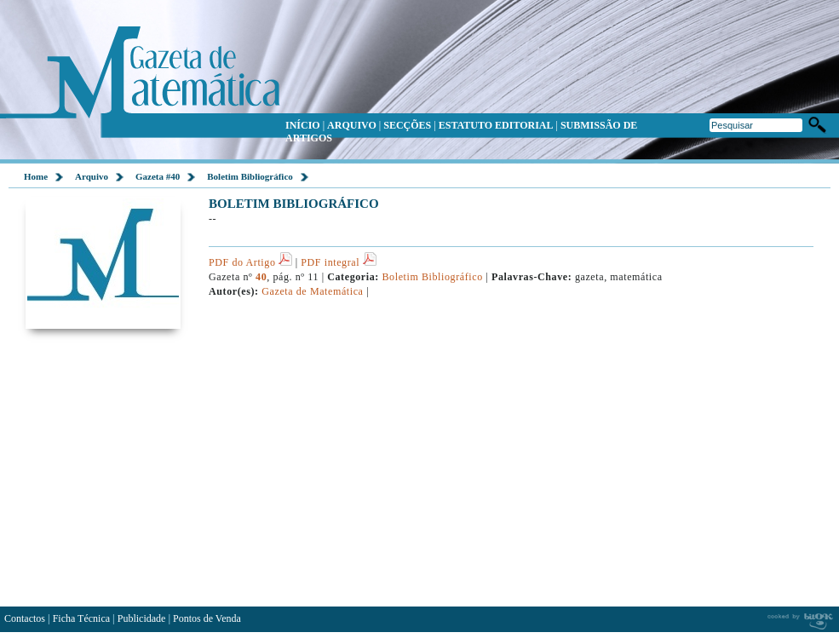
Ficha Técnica (81, 618)
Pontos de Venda (207, 618)
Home (36, 176)
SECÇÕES (407, 125)
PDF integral (338, 262)
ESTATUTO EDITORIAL (496, 125)
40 (261, 277)
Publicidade (142, 618)
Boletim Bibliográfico (250, 176)
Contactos (25, 618)
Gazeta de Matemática (312, 291)
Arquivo (92, 176)
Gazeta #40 (158, 176)
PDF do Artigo (250, 262)
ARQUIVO (352, 125)
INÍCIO (303, 125)
